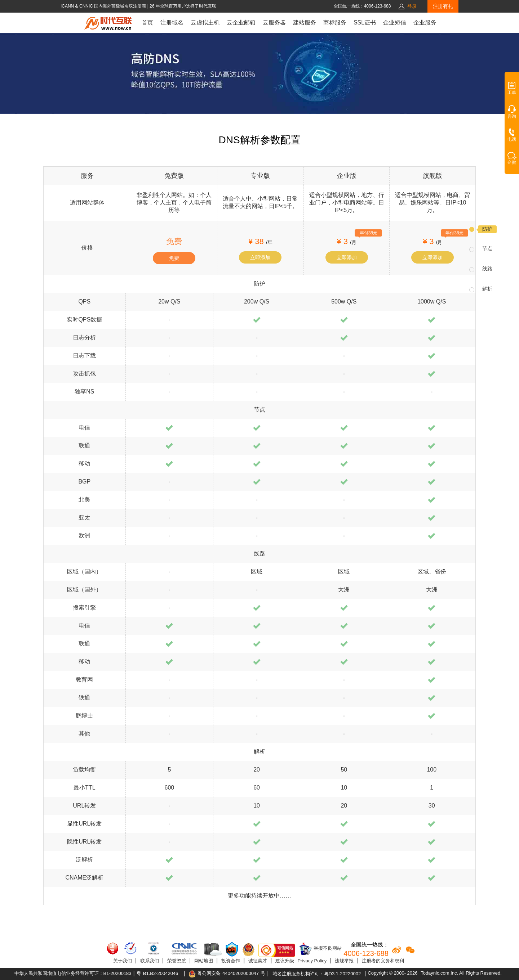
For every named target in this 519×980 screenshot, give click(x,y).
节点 (487, 248)
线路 (487, 269)
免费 (174, 258)
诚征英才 (258, 961)
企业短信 (395, 23)
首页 (147, 23)
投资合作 (231, 961)
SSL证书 (365, 23)
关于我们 (123, 961)
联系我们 (150, 961)
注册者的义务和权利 (383, 961)
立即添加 (260, 257)
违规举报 (344, 961)
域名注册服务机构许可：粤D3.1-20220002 (317, 974)
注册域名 (172, 23)
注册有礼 (443, 6)
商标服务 (335, 23)
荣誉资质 (177, 961)
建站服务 (305, 23)
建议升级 (285, 961)
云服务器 (274, 23)
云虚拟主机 (205, 23)
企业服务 (425, 23)
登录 (412, 6)
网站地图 (204, 961)
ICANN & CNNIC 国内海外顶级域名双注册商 (104, 6)
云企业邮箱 (241, 23)
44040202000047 (241, 973)
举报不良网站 (320, 949)
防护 (487, 229)
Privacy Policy (312, 961)
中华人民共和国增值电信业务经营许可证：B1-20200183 (73, 973)
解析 (487, 289)
